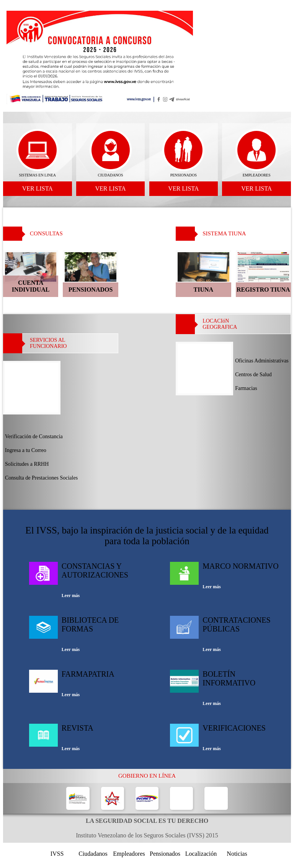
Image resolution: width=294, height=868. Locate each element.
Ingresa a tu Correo (26, 450)
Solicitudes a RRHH (27, 464)
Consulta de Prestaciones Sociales (41, 478)
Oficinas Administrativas (262, 361)
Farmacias (246, 388)
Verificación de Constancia (34, 436)
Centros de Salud (253, 374)
